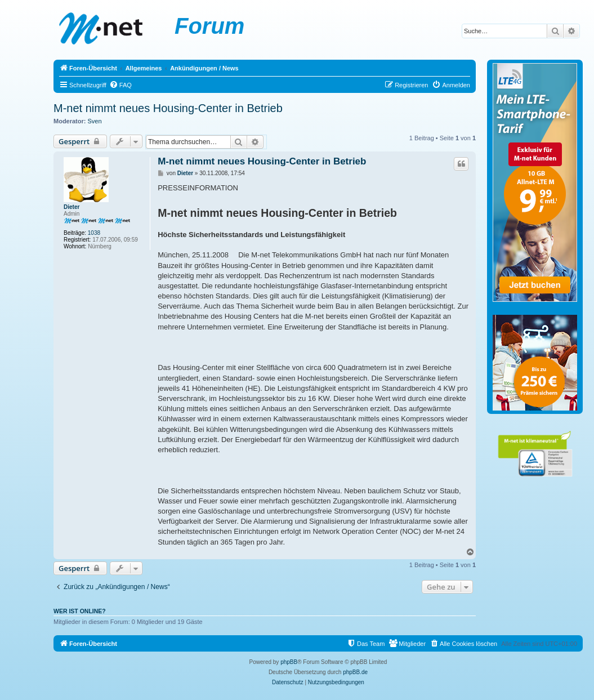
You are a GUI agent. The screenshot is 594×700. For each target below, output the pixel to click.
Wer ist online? (80, 611)
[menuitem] (120, 85)
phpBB (289, 662)
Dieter (72, 207)
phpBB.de (355, 672)
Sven (95, 121)
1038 (94, 233)
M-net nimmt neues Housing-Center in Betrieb (168, 108)
